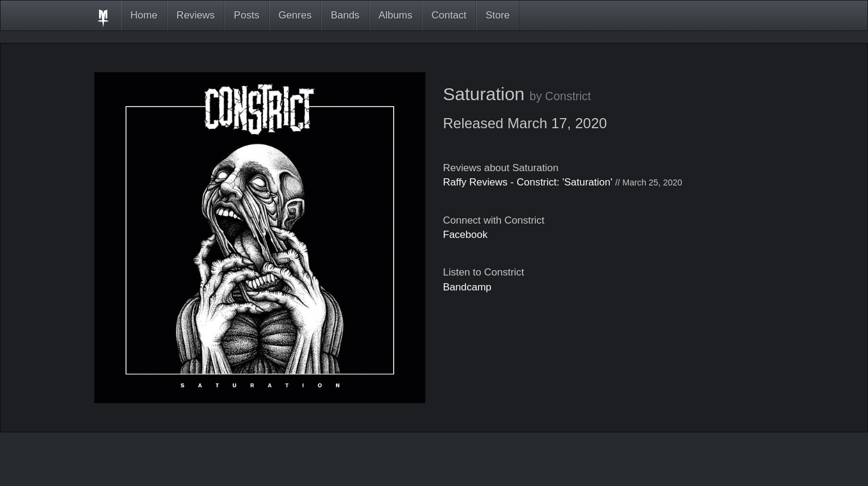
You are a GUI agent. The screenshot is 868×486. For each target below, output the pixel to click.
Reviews (196, 15)
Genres (295, 15)
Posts (247, 15)
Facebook (466, 235)
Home (144, 15)
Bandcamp (467, 287)
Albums (396, 15)
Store (498, 15)
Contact (449, 15)
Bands (345, 15)
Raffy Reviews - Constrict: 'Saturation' (528, 182)
